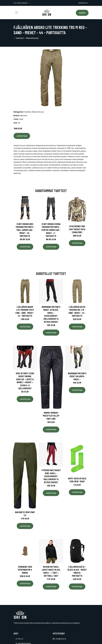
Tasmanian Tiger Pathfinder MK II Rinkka (25, 570)
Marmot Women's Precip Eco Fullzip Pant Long (51, 416)
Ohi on (20, 639)
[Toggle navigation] (17, 13)
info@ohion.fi (83, 3)
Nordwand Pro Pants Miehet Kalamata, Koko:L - (77, 376)
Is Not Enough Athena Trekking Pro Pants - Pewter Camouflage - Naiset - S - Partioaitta (51, 230)
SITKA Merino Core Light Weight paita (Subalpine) (77, 229)
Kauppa (82, 13)
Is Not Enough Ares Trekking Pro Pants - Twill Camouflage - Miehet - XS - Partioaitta (25, 230)
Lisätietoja (22, 136)
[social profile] (30, 3)
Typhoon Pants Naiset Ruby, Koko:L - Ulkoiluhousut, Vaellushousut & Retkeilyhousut (51, 476)
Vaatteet (20, 38)
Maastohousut (32, 38)
